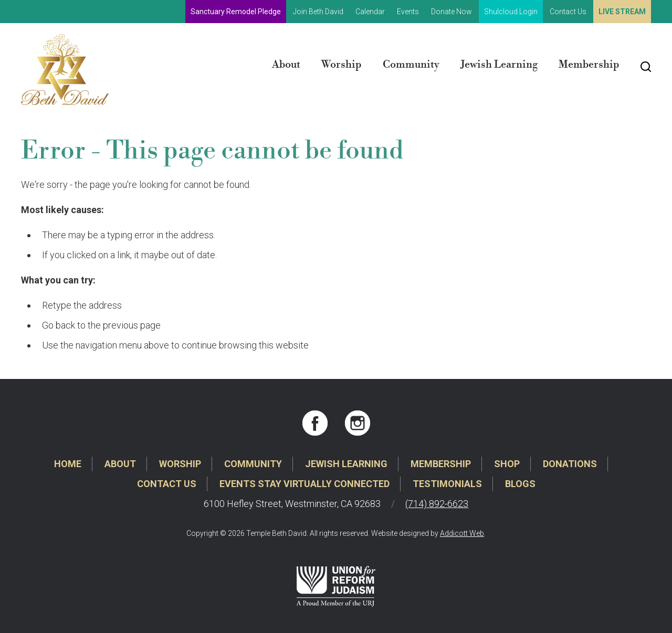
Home (68, 464)
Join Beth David (318, 12)
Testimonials (447, 484)
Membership (589, 65)
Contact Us (568, 12)
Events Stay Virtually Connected (304, 484)
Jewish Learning (499, 65)
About (286, 65)
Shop (507, 464)
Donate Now (451, 12)
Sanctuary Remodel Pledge (236, 12)
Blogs (520, 484)
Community (411, 65)
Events (408, 12)
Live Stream (622, 12)
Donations (570, 464)
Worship (342, 65)
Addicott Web (462, 533)
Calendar (370, 12)
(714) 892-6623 (437, 504)
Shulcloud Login (511, 12)
